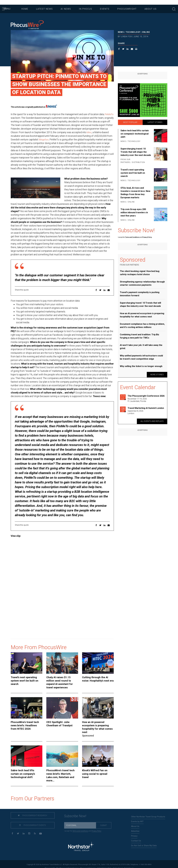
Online (146, 32)
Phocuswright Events (29, 821)
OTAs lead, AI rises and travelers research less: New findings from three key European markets (135, 193)
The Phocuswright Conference (68, 863)
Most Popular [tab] (130, 122)
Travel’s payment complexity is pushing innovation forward (140, 294)
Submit (104, 821)
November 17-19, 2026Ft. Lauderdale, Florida (137, 400)
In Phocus (86, 9)
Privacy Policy (96, 826)
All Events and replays (152, 421)
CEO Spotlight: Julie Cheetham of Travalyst (62, 727)
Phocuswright (127, 9)
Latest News (44, 9)
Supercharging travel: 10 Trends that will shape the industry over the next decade (136, 152)
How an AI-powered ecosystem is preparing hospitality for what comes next (98, 728)
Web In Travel (118, 863)
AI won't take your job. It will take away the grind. (141, 347)
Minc (13, 136)
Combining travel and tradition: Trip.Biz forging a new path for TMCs (139, 336)
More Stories (157, 375)
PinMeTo (15, 118)
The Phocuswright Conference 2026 (146, 396)
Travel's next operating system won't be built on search (27, 683)
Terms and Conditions (132, 237)
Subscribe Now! (75, 812)
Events (105, 9)
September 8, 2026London (135, 412)
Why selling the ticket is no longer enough (141, 366)
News (121, 32)
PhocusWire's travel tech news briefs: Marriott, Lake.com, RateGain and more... (62, 773)
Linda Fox (127, 36)
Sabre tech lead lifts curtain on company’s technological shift (26, 771)
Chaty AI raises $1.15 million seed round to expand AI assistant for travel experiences (60, 686)
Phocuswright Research (29, 811)
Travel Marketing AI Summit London (146, 408)
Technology (133, 32)
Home (25, 9)
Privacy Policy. (147, 237)
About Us (151, 9)
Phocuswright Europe (88, 863)
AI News (66, 9)
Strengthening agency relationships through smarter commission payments (142, 283)
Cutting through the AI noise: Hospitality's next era (97, 683)
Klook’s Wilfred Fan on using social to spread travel (96, 771)
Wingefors (66, 139)
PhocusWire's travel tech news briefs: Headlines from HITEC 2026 (26, 728)
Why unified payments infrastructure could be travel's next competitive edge (141, 357)
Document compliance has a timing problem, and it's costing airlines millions (142, 326)
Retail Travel (129, 863)
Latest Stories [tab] (155, 122)
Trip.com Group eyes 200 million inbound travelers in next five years (134, 212)
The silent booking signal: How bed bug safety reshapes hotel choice (140, 273)
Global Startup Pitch (104, 863)
